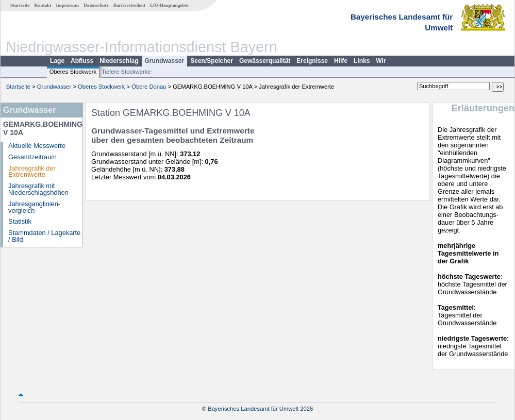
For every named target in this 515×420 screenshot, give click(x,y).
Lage (57, 61)
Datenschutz (96, 5)
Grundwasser (165, 61)
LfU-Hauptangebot (169, 5)
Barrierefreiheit (129, 5)
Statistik (20, 221)
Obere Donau (149, 87)
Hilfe (341, 61)
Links (362, 61)
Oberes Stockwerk (73, 72)
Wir (381, 61)
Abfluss (82, 61)
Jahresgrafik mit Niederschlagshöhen (38, 189)
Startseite (20, 5)
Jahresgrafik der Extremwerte (32, 172)
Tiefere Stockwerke (126, 72)
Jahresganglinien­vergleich (34, 207)
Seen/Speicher (212, 61)
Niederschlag (119, 61)
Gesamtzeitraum (32, 157)
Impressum (68, 5)
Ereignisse (312, 61)
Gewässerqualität (265, 61)
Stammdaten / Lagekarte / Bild (44, 236)
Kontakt (43, 5)
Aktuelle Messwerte (37, 146)
